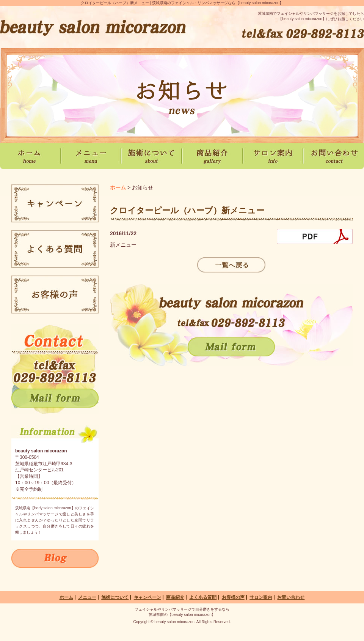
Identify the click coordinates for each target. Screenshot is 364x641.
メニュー (87, 597)
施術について (115, 597)
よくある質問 (203, 597)
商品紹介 (175, 597)
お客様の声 (233, 597)
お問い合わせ (291, 597)
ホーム (118, 187)
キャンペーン (147, 597)
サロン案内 (261, 597)
